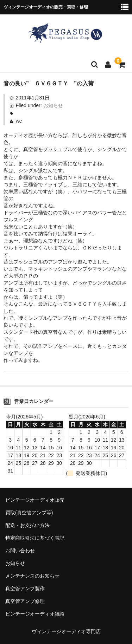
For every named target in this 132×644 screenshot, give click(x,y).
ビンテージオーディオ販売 (35, 500)
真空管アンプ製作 (25, 588)
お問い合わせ (20, 551)
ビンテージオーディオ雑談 (35, 614)
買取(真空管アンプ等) (29, 513)
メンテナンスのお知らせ (32, 576)
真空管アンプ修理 (25, 601)
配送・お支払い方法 (27, 525)
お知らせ (53, 105)
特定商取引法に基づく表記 (35, 538)
